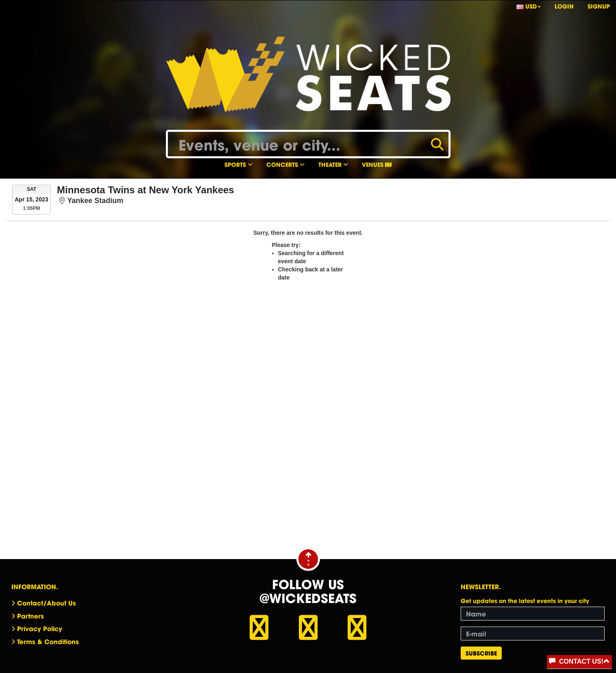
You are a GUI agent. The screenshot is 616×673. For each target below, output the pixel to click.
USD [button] (529, 6)
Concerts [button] (285, 164)
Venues (377, 164)
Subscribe (481, 653)
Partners (30, 616)
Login (564, 6)
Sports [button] (238, 164)
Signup (599, 6)
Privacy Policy (40, 628)
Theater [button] (333, 164)
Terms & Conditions (48, 641)
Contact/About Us (47, 603)
